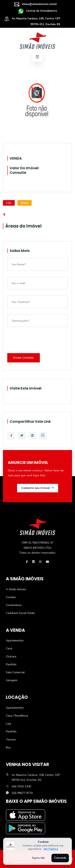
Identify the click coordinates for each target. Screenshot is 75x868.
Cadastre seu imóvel (38, 488)
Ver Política (51, 849)
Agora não (38, 858)
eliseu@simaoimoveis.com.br (36, 4)
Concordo (60, 858)
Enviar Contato (24, 358)
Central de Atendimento (38, 11)
